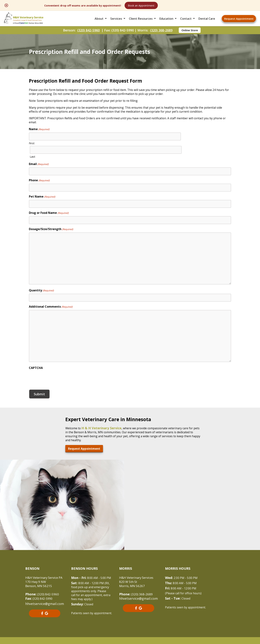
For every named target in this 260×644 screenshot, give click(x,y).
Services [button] (116, 22)
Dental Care (207, 22)
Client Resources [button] (141, 22)
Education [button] (166, 22)
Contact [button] (186, 22)
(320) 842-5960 (88, 37)
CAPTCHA (36, 383)
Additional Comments (51, 321)
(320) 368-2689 (161, 37)
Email (39, 179)
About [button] (99, 22)
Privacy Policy (178, 614)
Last (135, 172)
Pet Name (42, 211)
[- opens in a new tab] (43, 577)
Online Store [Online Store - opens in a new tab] (190, 37)
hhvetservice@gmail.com (45, 567)
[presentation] (56, 393)
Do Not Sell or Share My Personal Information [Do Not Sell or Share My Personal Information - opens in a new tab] (130, 622)
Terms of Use (151, 614)
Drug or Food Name (49, 228)
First (32, 172)
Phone (39, 195)
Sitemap (129, 614)
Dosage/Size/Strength (51, 244)
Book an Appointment (181, 6)
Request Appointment (239, 22)
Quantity (41, 305)
